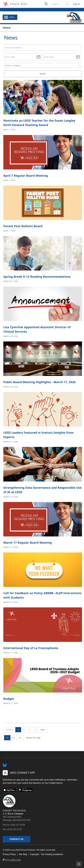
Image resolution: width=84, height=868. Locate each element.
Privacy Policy (9, 854)
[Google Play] (25, 790)
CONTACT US (17, 839)
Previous (10, 730)
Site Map (23, 854)
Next (43, 730)
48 (20, 738)
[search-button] (67, 4)
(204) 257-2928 (18, 825)
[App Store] (9, 790)
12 (7, 738)
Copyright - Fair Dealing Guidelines (47, 854)
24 (14, 738)
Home (7, 28)
